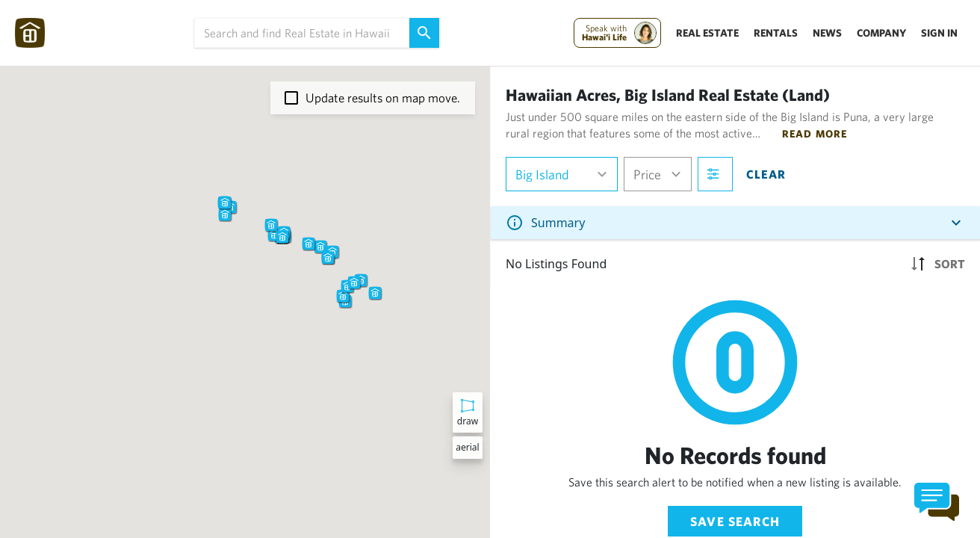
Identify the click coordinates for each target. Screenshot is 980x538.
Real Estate (707, 33)
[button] (274, 235)
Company (881, 33)
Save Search (735, 521)
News (827, 33)
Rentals (776, 33)
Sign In (939, 33)
